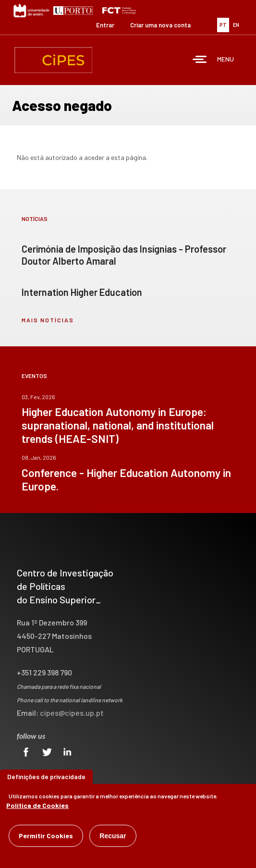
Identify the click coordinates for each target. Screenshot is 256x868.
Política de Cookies (37, 808)
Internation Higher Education (82, 292)
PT (223, 25)
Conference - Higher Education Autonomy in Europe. (126, 479)
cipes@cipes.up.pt (72, 713)
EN (236, 25)
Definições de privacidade (46, 779)
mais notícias (48, 320)
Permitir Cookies (46, 838)
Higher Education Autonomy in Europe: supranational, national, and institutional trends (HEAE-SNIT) (118, 425)
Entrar (105, 25)
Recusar (113, 839)
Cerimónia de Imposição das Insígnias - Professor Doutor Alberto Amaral (124, 255)
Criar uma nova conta (160, 25)
